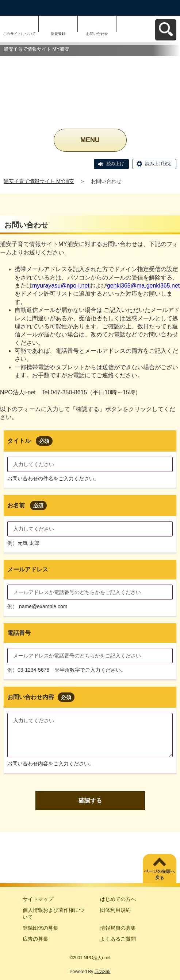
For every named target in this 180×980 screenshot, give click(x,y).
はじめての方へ (118, 899)
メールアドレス (28, 569)
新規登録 (58, 34)
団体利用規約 (115, 910)
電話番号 (19, 633)
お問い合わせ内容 (41, 697)
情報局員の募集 (118, 928)
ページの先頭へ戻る (160, 874)
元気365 (103, 972)
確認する (90, 801)
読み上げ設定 (158, 164)
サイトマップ (38, 899)
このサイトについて (19, 34)
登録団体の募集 (41, 928)
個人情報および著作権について (53, 914)
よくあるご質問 (118, 939)
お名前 (27, 505)
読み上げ (115, 164)
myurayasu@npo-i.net (61, 286)
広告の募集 (35, 939)
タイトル (30, 441)
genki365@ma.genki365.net (143, 286)
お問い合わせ (97, 34)
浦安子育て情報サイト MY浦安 (39, 181)
